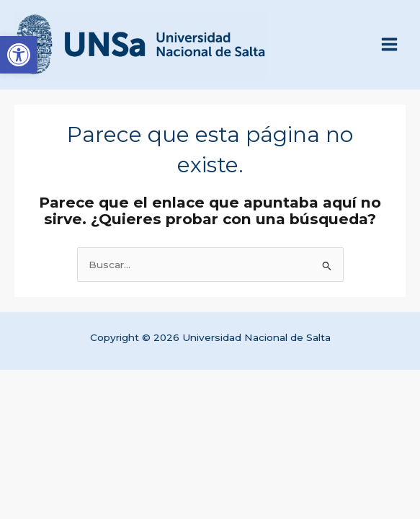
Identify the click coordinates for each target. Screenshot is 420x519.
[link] (19, 55)
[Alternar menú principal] (390, 45)
